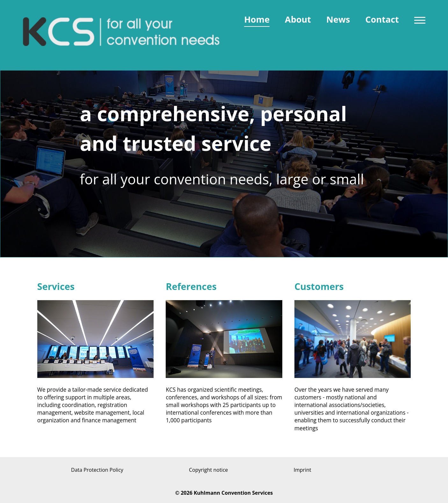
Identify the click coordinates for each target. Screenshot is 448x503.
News (338, 19)
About (298, 19)
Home (257, 19)
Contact (382, 19)
